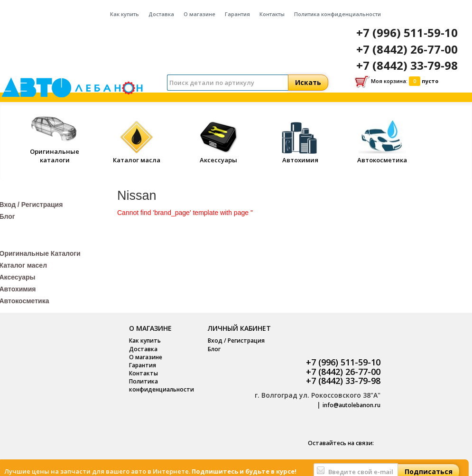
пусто (430, 81)
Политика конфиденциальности (338, 14)
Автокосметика (382, 156)
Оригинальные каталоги (55, 151)
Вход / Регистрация (236, 341)
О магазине (199, 14)
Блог (214, 349)
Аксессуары (219, 156)
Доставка (161, 14)
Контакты (272, 14)
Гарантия (237, 14)
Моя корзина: (396, 82)
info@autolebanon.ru (352, 405)
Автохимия (300, 156)
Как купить (125, 14)
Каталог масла (137, 156)
